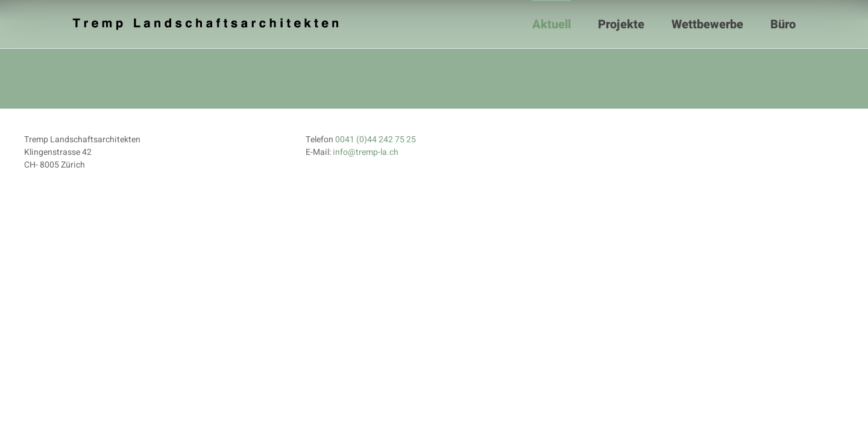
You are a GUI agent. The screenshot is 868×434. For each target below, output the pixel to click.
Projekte (621, 24)
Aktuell (552, 24)
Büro (783, 24)
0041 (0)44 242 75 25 (376, 140)
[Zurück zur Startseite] (207, 24)
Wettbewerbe (707, 24)
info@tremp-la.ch (366, 152)
